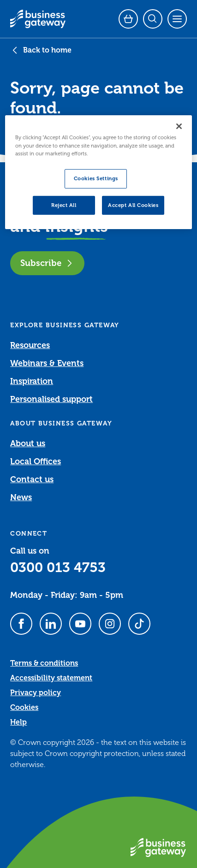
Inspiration (32, 381)
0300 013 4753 (58, 567)
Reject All (64, 205)
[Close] (179, 126)
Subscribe (47, 263)
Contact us (32, 479)
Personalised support (51, 399)
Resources (30, 345)
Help (18, 722)
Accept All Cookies (133, 205)
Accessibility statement (51, 678)
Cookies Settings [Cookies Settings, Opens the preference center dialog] (96, 179)
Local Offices (36, 461)
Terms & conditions (44, 663)
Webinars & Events (47, 363)
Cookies (24, 708)
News (21, 497)
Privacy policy (36, 693)
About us (28, 443)
